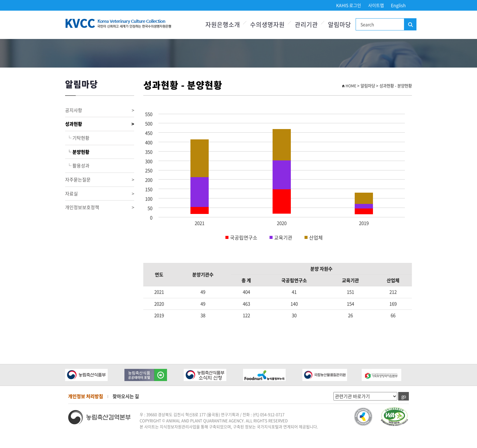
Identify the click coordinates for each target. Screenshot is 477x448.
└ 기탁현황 (77, 138)
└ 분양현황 (77, 152)
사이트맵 (376, 5)
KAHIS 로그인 (349, 5)
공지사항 (100, 110)
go (404, 396)
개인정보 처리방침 (86, 396)
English (398, 5)
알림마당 (339, 24)
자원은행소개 (223, 24)
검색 (410, 25)
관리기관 (306, 24)
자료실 (100, 194)
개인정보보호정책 (100, 207)
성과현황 (100, 124)
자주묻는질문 (100, 180)
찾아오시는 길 (126, 396)
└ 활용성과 (77, 166)
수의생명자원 (267, 24)
